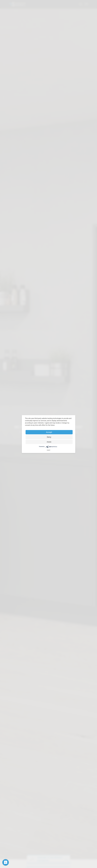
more (49, 442)
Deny (49, 437)
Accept (49, 432)
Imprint (49, 450)
